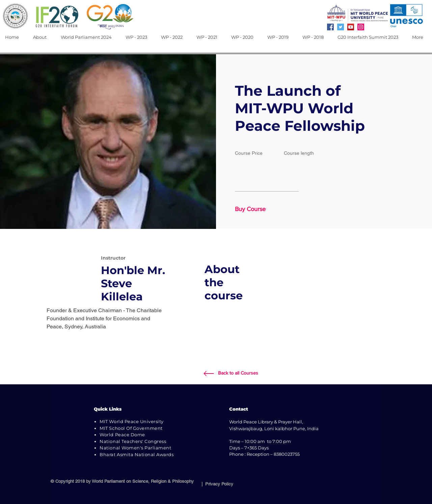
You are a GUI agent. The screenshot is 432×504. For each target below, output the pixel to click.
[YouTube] (351, 27)
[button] (42, 37)
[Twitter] (341, 27)
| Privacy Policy (216, 484)
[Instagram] (361, 27)
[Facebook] (330, 27)
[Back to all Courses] (238, 373)
